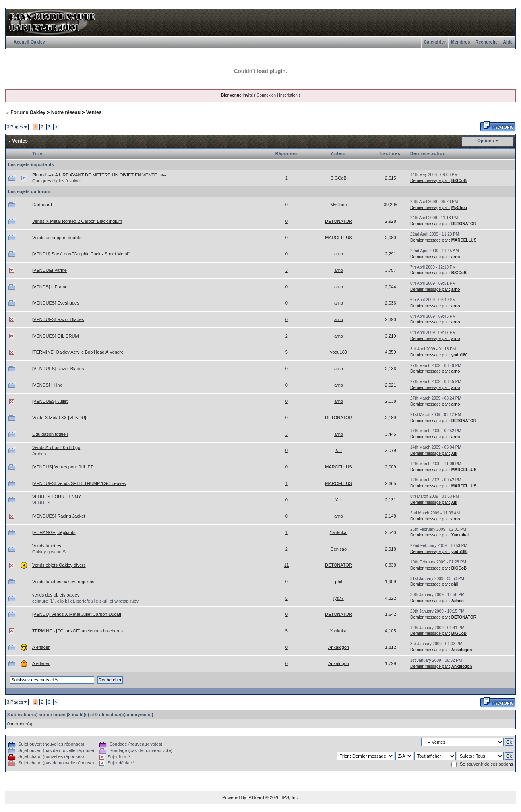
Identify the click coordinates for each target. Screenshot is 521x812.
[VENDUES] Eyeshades (56, 303)
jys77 (339, 598)
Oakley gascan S (49, 552)
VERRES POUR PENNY (57, 497)
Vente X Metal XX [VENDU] (59, 418)
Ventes (94, 112)
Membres (460, 42)
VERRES (41, 503)
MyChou (338, 205)
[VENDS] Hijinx (47, 385)
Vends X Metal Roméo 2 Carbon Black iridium (77, 221)
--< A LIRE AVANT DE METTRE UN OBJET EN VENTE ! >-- (107, 175)
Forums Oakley (28, 112)
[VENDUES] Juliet (50, 401)
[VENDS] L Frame (50, 287)
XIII (339, 450)
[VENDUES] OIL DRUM (56, 336)
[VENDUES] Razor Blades (58, 319)
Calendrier (435, 42)
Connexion (266, 95)
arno (339, 254)
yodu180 (339, 352)
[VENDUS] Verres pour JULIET (63, 467)
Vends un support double (57, 238)
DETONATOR (339, 221)
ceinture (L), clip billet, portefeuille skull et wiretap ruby (85, 601)
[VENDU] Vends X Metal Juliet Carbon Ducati (77, 614)
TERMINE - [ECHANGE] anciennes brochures (78, 631)
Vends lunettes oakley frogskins (63, 582)
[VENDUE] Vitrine (50, 270)
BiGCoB (339, 178)
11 (287, 565)
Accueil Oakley (29, 42)
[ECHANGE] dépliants (54, 532)
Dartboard (42, 205)
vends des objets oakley (56, 595)
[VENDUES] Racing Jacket (59, 516)
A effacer (41, 647)
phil (338, 582)
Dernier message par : (430, 181)
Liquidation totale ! (50, 434)
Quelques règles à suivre (57, 181)
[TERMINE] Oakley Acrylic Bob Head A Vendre (78, 352)
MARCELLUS (338, 238)
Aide (508, 42)
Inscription (288, 95)
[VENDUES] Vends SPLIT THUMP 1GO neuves (79, 483)
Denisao (339, 549)
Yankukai (339, 532)
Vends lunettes (47, 546)
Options (486, 141)
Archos (39, 454)
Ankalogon (339, 647)
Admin (458, 601)
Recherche (487, 42)
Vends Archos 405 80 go (56, 447)
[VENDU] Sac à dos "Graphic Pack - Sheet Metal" (81, 254)
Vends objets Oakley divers (59, 565)
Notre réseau (66, 112)
